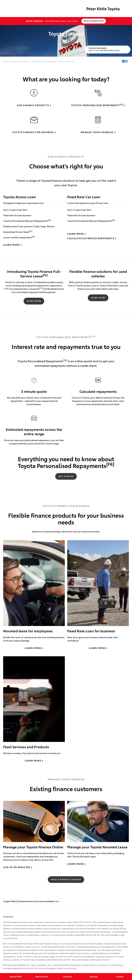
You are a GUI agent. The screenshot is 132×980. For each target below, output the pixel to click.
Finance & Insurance (20, 61)
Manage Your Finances (97, 132)
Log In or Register (17, 867)
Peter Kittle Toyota (103, 9)
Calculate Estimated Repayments (91, 238)
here (57, 901)
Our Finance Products (33, 105)
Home (6, 61)
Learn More (11, 245)
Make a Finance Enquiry (66, 879)
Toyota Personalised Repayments (97, 105)
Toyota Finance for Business (33, 132)
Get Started (66, 476)
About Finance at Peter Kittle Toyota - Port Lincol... (53, 61)
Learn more (33, 648)
